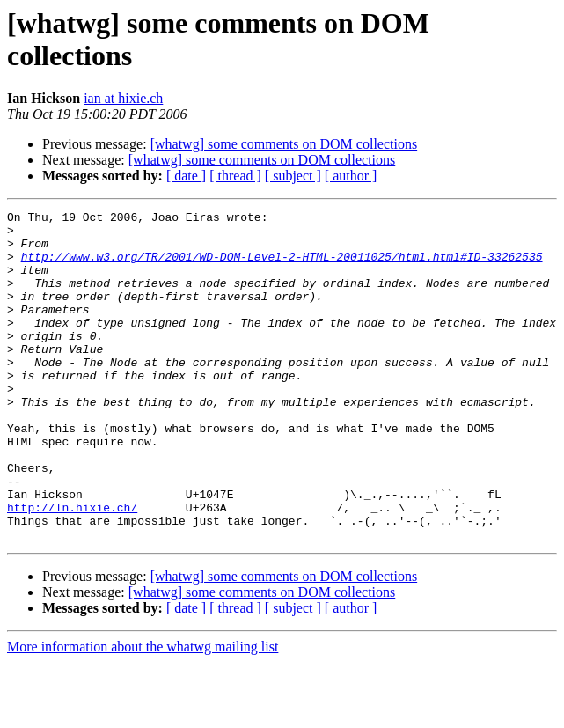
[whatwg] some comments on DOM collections (284, 144)
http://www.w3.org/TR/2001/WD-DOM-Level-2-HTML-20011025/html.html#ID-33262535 (282, 267)
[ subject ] (293, 176)
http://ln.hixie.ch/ (72, 568)
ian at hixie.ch (123, 98)
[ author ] (351, 176)
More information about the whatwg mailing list (143, 713)
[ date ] (186, 176)
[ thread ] (235, 176)
